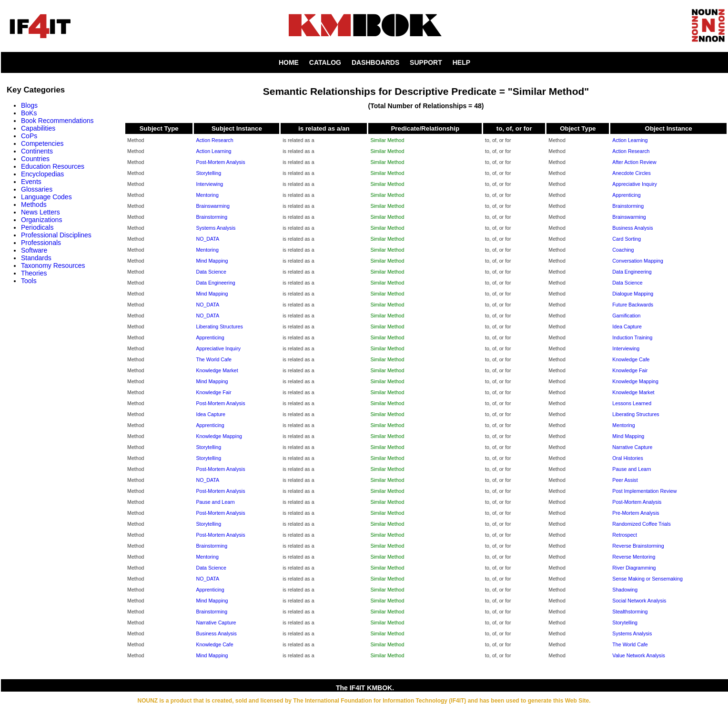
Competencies (42, 143)
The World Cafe (213, 359)
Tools (29, 281)
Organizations (41, 220)
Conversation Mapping (638, 261)
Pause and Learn (632, 469)
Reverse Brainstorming (638, 546)
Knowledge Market (217, 370)
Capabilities (38, 128)
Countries (35, 159)
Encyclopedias (42, 174)
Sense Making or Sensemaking (647, 579)
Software (34, 250)
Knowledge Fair (630, 370)
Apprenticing (626, 195)
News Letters (40, 212)
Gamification (626, 316)
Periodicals (37, 227)
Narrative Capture (632, 447)
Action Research (214, 140)
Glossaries (37, 189)
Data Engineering (632, 272)
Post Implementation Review (644, 491)
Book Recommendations (57, 121)
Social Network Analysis (639, 601)
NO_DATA (207, 239)
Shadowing (625, 590)
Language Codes (46, 197)
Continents (37, 151)
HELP (461, 62)
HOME (289, 62)
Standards (36, 258)
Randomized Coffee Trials (641, 524)
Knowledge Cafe (631, 359)
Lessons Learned (632, 403)
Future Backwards (633, 305)
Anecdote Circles (632, 173)
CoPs (29, 136)
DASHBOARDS (375, 62)
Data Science (211, 272)
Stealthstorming (630, 612)
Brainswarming (212, 206)
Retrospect (625, 535)
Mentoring (207, 195)
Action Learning (630, 140)
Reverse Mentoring (634, 557)
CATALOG (325, 62)
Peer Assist (625, 480)
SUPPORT (426, 62)
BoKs (29, 113)
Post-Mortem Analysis (220, 162)
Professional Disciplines (56, 235)
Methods (34, 204)
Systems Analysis (216, 228)
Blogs (29, 105)
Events (31, 182)
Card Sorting (627, 239)
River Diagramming (634, 568)
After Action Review (634, 162)
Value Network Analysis (639, 655)
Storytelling (208, 173)
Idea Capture (627, 326)
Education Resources (53, 166)
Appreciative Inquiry (635, 184)
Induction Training (632, 337)
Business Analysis (632, 228)
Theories (34, 273)
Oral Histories (628, 458)
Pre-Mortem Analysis (636, 513)
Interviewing (209, 184)
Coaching (623, 250)
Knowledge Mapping (635, 381)
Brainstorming (628, 206)
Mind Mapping (212, 261)
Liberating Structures (219, 326)
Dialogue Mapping (633, 294)
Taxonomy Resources (53, 265)
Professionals (41, 243)
